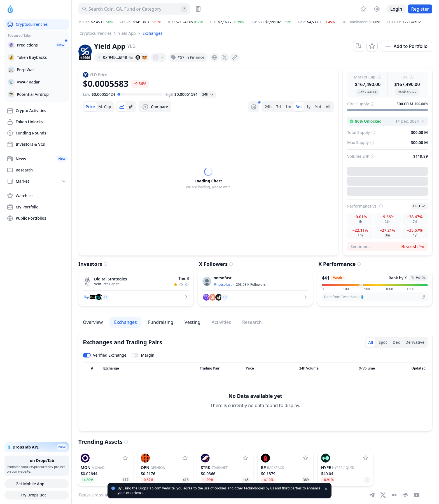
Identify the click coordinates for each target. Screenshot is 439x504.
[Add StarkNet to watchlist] (245, 458)
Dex (396, 342)
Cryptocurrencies (95, 33)
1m (288, 107)
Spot (383, 342)
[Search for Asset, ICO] (134, 9)
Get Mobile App (37, 484)
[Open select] (208, 94)
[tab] (90, 107)
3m (299, 107)
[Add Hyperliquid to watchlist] (365, 458)
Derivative (415, 342)
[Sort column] (92, 368)
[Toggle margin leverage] (143, 355)
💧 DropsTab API (37, 447)
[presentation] (214, 57)
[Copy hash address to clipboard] (131, 57)
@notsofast (223, 284)
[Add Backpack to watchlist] (305, 458)
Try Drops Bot (37, 495)
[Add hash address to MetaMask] (144, 57)
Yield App (127, 33)
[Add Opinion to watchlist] (185, 458)
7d (278, 107)
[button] (255, 22)
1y (308, 107)
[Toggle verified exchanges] (105, 355)
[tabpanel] (208, 178)
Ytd (318, 107)
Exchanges (152, 33)
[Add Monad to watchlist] (125, 458)
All (328, 107)
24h (268, 107)
